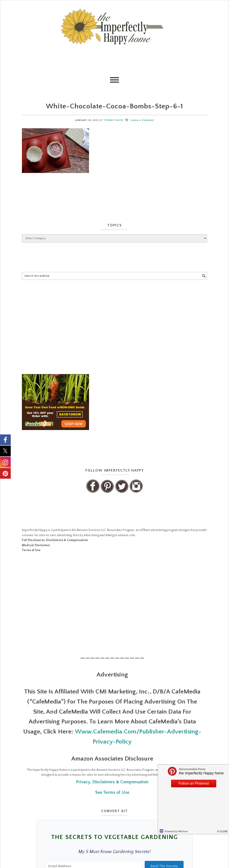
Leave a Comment (142, 120)
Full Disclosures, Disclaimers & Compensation (55, 540)
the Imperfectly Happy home (114, 27)
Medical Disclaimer (36, 545)
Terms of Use (31, 550)
